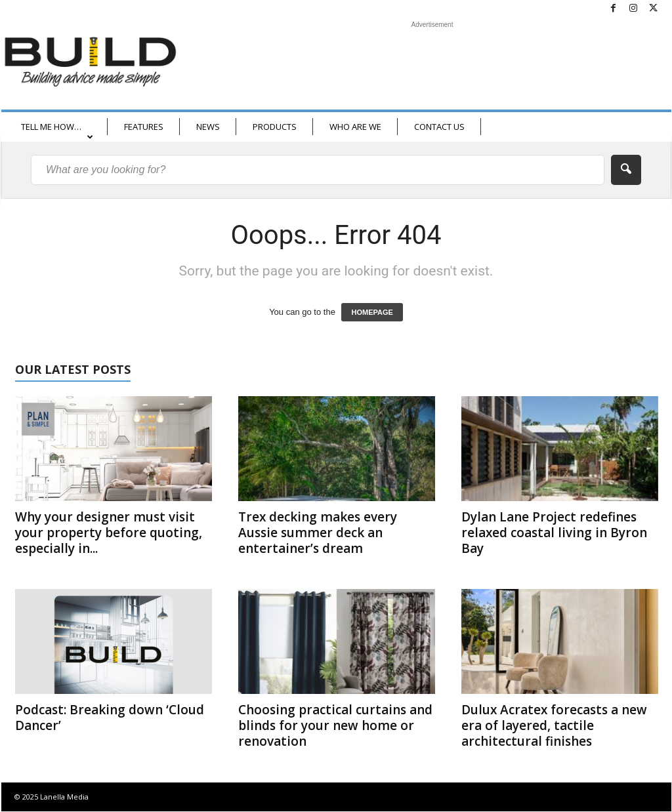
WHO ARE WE (355, 127)
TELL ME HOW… (57, 131)
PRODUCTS (275, 127)
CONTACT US (439, 127)
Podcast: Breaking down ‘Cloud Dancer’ (110, 718)
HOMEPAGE (372, 312)
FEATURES (144, 127)
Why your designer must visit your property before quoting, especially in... (109, 533)
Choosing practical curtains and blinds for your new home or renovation (335, 725)
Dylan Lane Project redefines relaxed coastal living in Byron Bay (554, 533)
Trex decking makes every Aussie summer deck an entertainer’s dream (318, 533)
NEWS (208, 127)
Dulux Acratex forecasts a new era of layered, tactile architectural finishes (554, 725)
